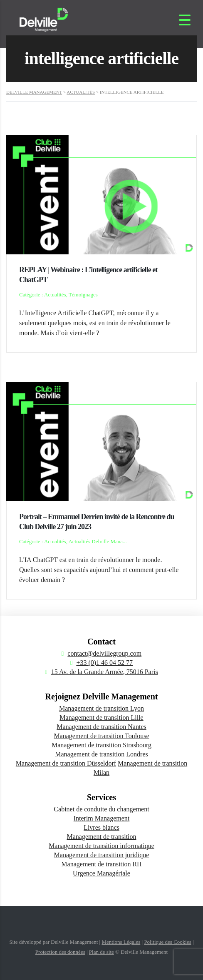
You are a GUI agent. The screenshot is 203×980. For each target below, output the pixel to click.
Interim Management (102, 818)
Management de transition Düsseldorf (66, 763)
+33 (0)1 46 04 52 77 (104, 663)
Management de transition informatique (101, 846)
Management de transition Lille (101, 718)
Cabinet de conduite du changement (101, 809)
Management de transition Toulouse (101, 736)
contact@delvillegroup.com (104, 653)
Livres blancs (101, 827)
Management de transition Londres (101, 754)
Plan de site (101, 952)
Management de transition (101, 837)
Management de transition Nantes (101, 727)
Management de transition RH (101, 864)
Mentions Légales (121, 942)
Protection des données (60, 952)
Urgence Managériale (101, 873)
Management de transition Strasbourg (101, 745)
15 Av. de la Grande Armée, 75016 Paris (105, 672)
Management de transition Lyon (101, 708)
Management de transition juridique (102, 855)
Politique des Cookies (167, 942)
